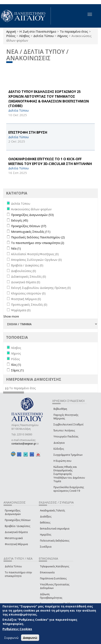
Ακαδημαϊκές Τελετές (52, 510)
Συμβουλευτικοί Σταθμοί (69, 424)
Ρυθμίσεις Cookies (17, 629)
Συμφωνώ (11, 638)
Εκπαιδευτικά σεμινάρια (55, 529)
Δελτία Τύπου (44, 36)
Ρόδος (11, 36)
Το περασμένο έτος (74, 31)
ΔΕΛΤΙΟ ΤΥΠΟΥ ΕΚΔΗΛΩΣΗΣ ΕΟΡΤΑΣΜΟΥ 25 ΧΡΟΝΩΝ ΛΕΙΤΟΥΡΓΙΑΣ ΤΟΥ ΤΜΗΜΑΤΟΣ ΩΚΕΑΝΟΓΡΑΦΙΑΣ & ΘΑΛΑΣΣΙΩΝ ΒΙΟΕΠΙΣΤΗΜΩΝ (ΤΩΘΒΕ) (49, 99)
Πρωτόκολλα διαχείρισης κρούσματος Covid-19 (69, 489)
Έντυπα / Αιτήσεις (64, 430)
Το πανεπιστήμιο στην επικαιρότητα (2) (38, 243)
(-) (7, 388)
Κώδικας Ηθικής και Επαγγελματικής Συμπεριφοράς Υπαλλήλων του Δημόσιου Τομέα (69, 474)
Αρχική (11, 31)
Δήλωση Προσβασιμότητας (51, 596)
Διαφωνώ (30, 638)
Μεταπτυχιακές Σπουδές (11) (31, 232)
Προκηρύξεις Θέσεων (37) (29, 226)
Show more (11, 316)
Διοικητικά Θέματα (16, 532)
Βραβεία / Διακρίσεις (17, 526)
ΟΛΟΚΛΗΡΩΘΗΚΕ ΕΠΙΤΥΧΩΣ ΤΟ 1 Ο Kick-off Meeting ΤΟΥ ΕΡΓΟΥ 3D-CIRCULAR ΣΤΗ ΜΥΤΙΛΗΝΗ (50, 161)
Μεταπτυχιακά (14, 538)
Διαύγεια (59, 443)
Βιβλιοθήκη (60, 409)
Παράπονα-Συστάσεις (53, 578)
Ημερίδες (46, 535)
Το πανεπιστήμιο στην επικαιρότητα (18, 574)
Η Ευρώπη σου (62, 461)
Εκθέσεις (45, 523)
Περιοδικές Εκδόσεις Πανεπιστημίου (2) (38, 237)
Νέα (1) (16, 248)
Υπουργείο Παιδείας (66, 437)
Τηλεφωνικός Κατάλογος (55, 566)
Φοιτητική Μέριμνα (16, 544)
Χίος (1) (16, 365)
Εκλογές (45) (20, 220)
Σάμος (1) (17, 370)
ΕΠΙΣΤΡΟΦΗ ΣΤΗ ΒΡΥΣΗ (28, 132)
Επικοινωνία (47, 572)
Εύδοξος (59, 449)
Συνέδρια (46, 547)
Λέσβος (24, 36)
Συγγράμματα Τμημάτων (68, 455)
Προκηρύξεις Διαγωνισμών (13, 512)
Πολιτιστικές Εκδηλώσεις (55, 541)
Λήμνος (63, 36)
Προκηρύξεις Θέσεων (18, 520)
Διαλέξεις (46, 517)
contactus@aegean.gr (25, 444)
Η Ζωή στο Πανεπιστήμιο (38, 31)
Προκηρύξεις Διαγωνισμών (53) (32, 215)
